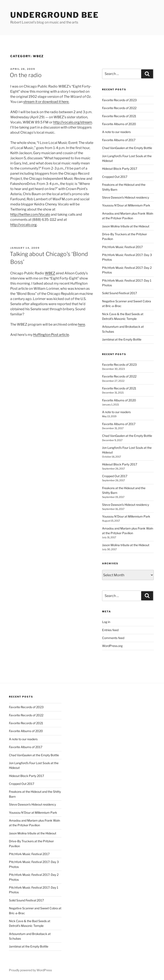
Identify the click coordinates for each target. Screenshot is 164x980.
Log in (106, 622)
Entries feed (110, 630)
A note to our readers (116, 132)
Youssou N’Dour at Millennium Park (126, 205)
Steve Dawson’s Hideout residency (126, 197)
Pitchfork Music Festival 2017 (122, 247)
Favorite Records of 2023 (119, 100)
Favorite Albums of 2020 (119, 124)
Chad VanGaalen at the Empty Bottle (127, 148)
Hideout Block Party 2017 (120, 169)
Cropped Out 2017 (115, 177)
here (81, 324)
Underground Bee (55, 15)
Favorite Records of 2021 (119, 116)
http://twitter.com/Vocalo (30, 214)
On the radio (26, 75)
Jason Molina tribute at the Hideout (126, 226)
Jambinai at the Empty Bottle (122, 339)
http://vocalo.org (23, 225)
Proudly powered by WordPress (30, 970)
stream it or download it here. (46, 102)
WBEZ (50, 273)
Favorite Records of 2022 (119, 108)
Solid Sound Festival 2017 (119, 293)
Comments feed (113, 638)
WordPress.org (112, 646)
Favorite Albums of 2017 (119, 140)
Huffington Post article (51, 335)
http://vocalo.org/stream (73, 122)
